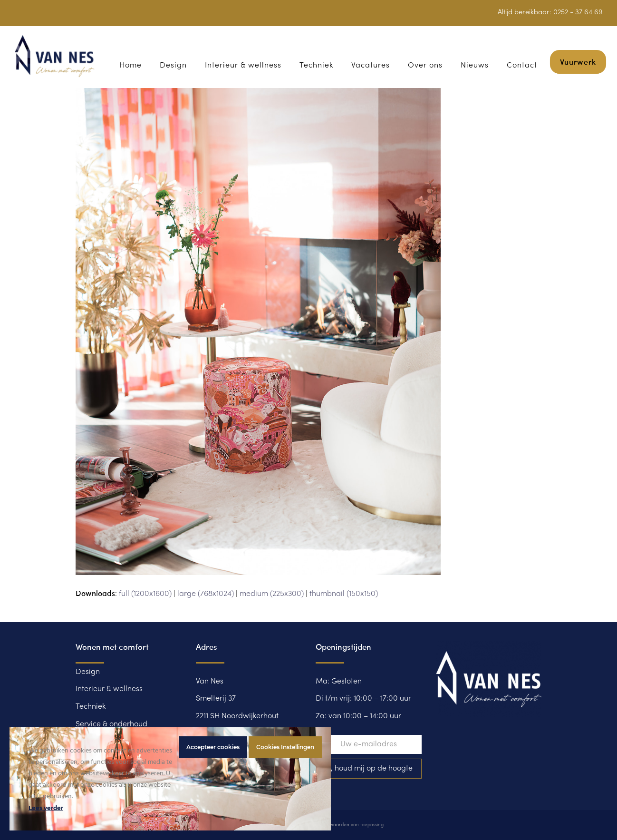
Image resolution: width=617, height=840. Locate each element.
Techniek (91, 707)
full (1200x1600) (145, 594)
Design (88, 672)
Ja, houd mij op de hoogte (368, 769)
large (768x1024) (206, 594)
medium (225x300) (272, 594)
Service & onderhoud (111, 724)
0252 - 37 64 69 (578, 12)
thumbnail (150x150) (344, 594)
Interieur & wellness (109, 689)
